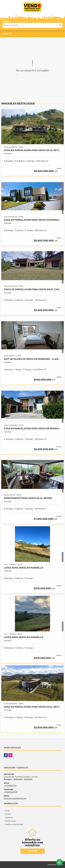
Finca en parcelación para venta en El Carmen (32, 289)
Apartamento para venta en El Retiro (28, 498)
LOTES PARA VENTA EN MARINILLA (23, 568)
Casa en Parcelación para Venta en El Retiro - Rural (32, 150)
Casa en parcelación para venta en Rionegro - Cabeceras (32, 220)
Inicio (7, 811)
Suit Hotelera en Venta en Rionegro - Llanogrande (32, 359)
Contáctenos (10, 821)
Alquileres (9, 818)
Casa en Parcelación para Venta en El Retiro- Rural (32, 707)
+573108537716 (10, 786)
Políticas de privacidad (14, 824)
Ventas (8, 814)
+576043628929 (11, 792)
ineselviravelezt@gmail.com (15, 798)
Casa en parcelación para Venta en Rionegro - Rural (32, 429)
